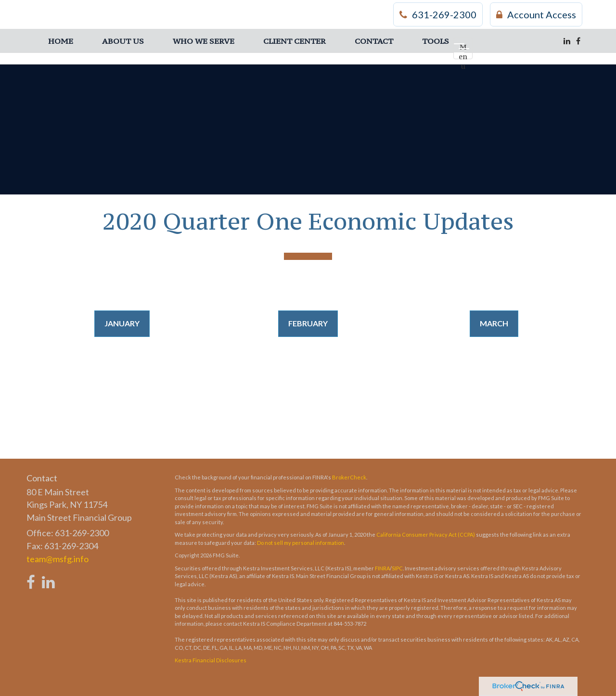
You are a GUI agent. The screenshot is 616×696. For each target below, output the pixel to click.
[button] (123, 41)
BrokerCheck (349, 477)
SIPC (397, 568)
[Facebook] (578, 41)
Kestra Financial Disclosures (211, 660)
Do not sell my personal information (301, 543)
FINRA (382, 568)
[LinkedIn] (567, 41)
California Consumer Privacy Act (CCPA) (426, 535)
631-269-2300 (438, 14)
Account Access (536, 14)
